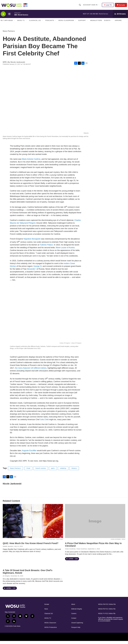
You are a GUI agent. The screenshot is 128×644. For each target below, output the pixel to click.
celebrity (63, 471)
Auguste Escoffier (29, 454)
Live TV (108, 5)
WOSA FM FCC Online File (107, 612)
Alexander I (32, 272)
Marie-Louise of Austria (65, 251)
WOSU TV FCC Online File (107, 617)
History (74, 471)
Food (28, 471)
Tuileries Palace (46, 248)
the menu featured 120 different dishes (30, 371)
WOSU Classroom (66, 21)
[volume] (9, 15)
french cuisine (41, 471)
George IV (37, 269)
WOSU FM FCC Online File (107, 607)
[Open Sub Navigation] (99, 5)
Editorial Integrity (77, 612)
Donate (122, 5)
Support (82, 21)
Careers (74, 617)
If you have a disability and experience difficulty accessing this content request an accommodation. (111, 622)
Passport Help (76, 630)
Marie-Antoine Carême (31, 162)
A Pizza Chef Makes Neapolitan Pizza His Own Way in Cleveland (93, 547)
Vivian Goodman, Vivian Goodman (76, 552)
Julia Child (44, 422)
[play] (3, 15)
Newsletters (96, 21)
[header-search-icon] (80, 5)
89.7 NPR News (7, 21)
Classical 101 (35, 21)
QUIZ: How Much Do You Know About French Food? (31, 546)
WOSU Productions (51, 630)
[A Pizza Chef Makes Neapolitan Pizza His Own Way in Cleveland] (95, 524)
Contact (74, 621)
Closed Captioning (77, 626)
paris (53, 471)
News (46, 612)
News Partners (9, 34)
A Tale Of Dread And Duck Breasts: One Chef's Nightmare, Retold (28, 575)
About (73, 607)
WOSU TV (21, 21)
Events (107, 21)
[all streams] (120, 15)
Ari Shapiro (6, 579)
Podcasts (50, 21)
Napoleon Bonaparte (32, 242)
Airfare (118, 21)
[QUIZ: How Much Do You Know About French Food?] (33, 524)
